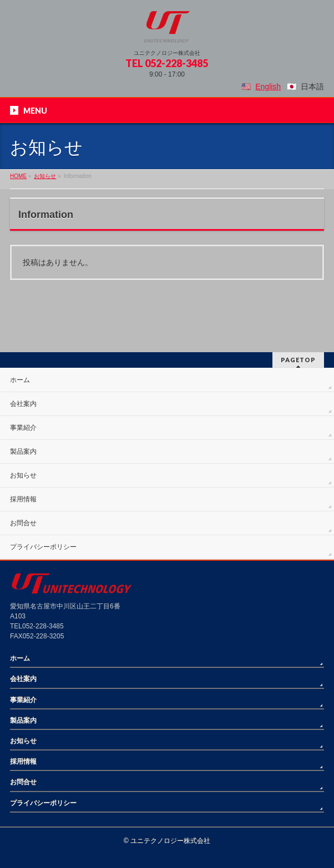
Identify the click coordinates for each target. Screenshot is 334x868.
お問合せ (23, 523)
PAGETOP (298, 360)
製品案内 (23, 451)
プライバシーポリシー (43, 547)
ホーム (20, 380)
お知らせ (23, 475)
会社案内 (23, 404)
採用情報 (23, 499)
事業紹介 (23, 428)
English (268, 87)
